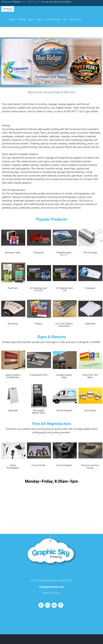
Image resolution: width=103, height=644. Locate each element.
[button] (8, 62)
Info (65, 19)
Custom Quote (53, 19)
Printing (22, 19)
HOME (12, 19)
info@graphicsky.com (51, 587)
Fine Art (40, 19)
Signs (31, 19)
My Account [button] (75, 19)
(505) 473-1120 (52, 593)
